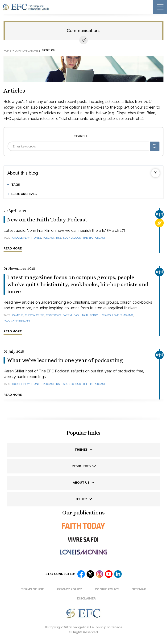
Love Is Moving (123, 315)
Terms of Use (32, 589)
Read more (13, 248)
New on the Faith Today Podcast (47, 220)
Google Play (21, 238)
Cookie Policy (107, 589)
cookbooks (53, 315)
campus (18, 315)
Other (81, 499)
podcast (49, 238)
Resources (81, 466)
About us (81, 483)
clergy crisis (35, 315)
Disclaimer (86, 598)
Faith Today (90, 315)
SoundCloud (72, 238)
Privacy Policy (69, 589)
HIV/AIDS (105, 315)
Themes (81, 450)
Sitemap (139, 589)
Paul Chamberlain (17, 321)
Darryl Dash (71, 315)
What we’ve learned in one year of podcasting (65, 360)
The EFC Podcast (94, 238)
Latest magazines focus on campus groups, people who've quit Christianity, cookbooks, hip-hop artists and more (78, 284)
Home (7, 51)
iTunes (36, 238)
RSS (59, 238)
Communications (84, 31)
